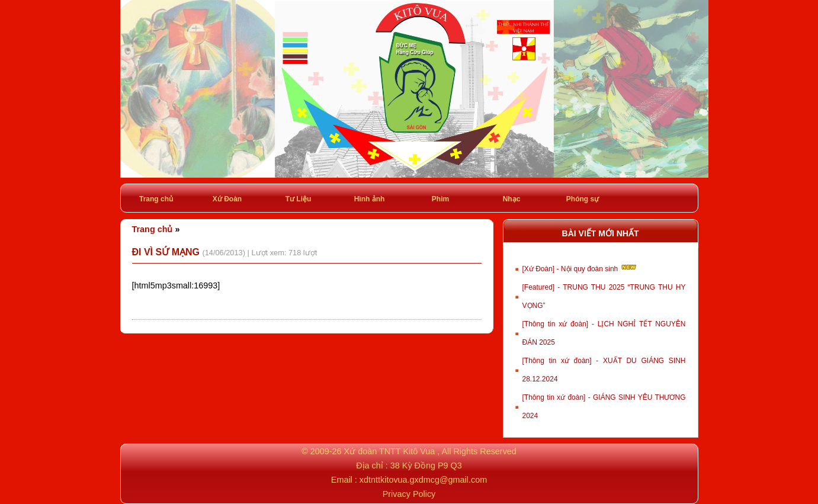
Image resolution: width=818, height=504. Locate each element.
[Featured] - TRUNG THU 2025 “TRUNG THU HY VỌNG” (604, 296)
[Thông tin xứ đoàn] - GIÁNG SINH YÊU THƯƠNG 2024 (604, 407)
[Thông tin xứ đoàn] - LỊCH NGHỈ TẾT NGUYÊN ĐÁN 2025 (604, 333)
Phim (440, 199)
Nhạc (512, 199)
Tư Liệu (299, 199)
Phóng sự (583, 199)
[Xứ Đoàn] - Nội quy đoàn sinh (580, 268)
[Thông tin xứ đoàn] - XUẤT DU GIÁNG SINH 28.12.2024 (604, 370)
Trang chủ (156, 199)
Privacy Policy (409, 494)
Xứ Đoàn (227, 199)
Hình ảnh (370, 199)
